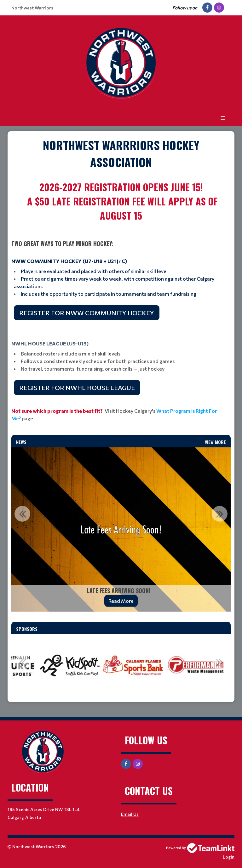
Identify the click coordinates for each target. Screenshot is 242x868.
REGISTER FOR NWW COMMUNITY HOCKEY (87, 313)
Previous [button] (22, 514)
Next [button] (220, 514)
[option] (121, 529)
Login (229, 857)
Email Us (130, 814)
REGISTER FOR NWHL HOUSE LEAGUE (77, 388)
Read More (121, 601)
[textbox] (121, 154)
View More (215, 442)
